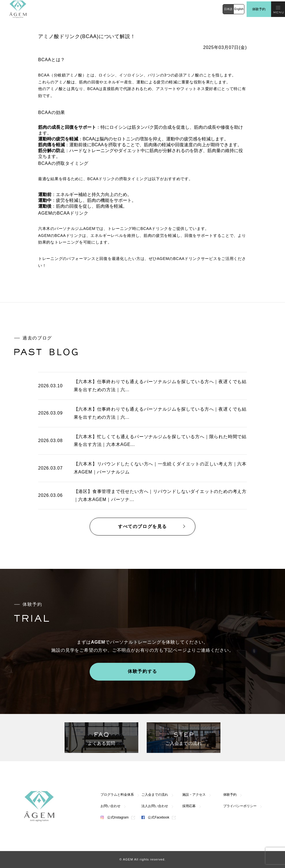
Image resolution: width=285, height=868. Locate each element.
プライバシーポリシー (240, 806)
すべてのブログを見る (142, 526)
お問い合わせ (110, 806)
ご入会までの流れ (155, 795)
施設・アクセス (194, 795)
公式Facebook (155, 817)
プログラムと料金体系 (117, 795)
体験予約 (259, 9)
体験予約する (142, 671)
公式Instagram (115, 817)
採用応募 (189, 806)
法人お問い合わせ (155, 806)
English (239, 9)
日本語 (228, 9)
